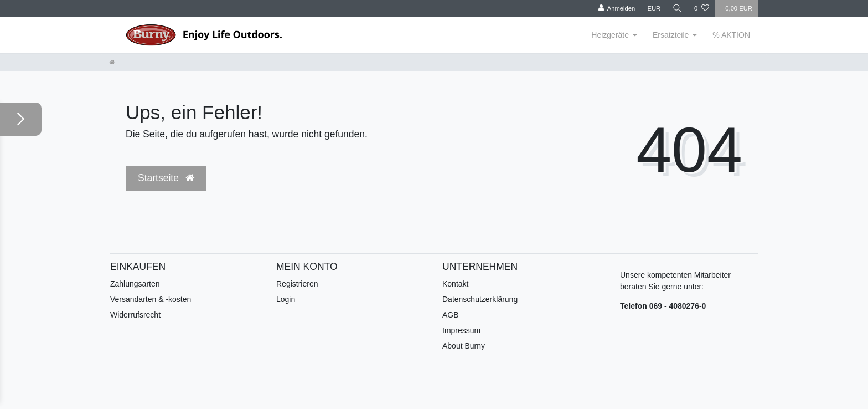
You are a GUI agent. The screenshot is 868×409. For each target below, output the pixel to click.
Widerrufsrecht (135, 315)
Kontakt (455, 284)
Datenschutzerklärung (480, 299)
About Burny (464, 346)
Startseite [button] (166, 178)
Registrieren (297, 284)
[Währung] (653, 9)
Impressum (461, 330)
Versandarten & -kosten (151, 299)
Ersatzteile (671, 35)
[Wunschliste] (702, 9)
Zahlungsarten (135, 284)
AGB (451, 315)
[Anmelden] (616, 9)
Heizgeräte (610, 35)
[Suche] (677, 9)
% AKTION (731, 35)
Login (286, 299)
